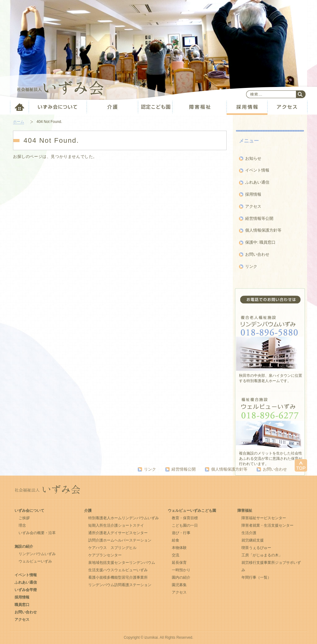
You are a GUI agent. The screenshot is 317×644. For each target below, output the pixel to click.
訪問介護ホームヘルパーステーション (120, 540)
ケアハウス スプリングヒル (112, 548)
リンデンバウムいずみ (37, 554)
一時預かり (181, 570)
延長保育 (179, 563)
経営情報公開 (184, 469)
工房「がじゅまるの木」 (262, 555)
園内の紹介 (181, 577)
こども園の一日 (185, 525)
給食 (176, 540)
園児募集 (179, 585)
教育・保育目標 (185, 518)
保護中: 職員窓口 (260, 242)
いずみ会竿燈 (26, 590)
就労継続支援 (253, 540)
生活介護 (249, 533)
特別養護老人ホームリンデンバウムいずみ (124, 518)
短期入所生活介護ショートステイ (116, 525)
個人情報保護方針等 (263, 230)
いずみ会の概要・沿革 (37, 533)
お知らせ (253, 158)
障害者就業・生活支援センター (267, 525)
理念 (22, 525)
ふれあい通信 (257, 182)
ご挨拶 (24, 518)
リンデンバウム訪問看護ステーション (120, 585)
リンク (251, 266)
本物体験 (179, 548)
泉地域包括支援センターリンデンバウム (122, 563)
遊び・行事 (181, 533)
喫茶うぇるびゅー (256, 548)
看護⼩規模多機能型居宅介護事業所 (118, 577)
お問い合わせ (257, 254)
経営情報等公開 (259, 218)
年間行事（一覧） (256, 577)
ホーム (19, 122)
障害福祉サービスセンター (264, 518)
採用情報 (253, 194)
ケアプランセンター (105, 555)
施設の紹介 (24, 546)
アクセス (253, 206)
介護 (88, 511)
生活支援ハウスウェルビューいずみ (118, 570)
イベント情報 (257, 170)
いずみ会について (29, 511)
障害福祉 (245, 511)
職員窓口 (22, 605)
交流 (176, 555)
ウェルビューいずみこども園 (192, 511)
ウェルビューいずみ (35, 561)
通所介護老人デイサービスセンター (118, 533)
